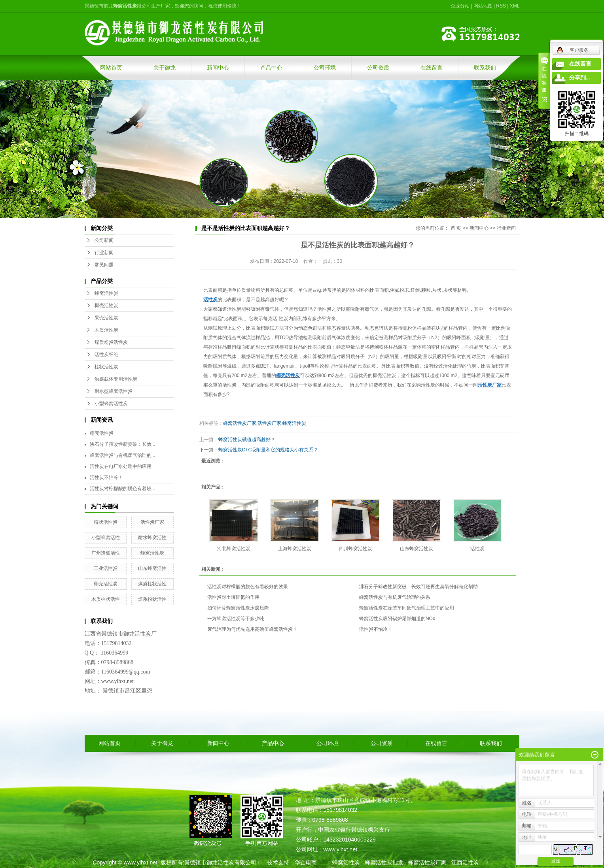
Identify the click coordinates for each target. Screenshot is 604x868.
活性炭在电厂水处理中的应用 (121, 466)
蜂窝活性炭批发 (384, 862)
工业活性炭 (106, 568)
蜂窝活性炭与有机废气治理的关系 (395, 597)
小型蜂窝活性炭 (111, 404)
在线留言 (432, 68)
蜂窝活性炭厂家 (240, 423)
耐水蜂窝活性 (152, 538)
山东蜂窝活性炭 (417, 549)
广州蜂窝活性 (106, 553)
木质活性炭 (106, 330)
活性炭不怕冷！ (106, 477)
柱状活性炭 (106, 367)
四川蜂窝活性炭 (356, 549)
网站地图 (483, 6)
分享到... (580, 78)
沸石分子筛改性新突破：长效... (123, 444)
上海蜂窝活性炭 (295, 549)
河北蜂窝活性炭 (234, 549)
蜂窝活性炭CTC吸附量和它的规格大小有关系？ (268, 450)
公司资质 (378, 68)
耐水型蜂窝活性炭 (114, 391)
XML (515, 6)
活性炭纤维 (106, 355)
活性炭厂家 (152, 522)
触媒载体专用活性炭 (116, 379)
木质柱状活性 (106, 599)
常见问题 (104, 265)
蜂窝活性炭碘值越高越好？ (247, 440)
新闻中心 (218, 68)
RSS (501, 6)
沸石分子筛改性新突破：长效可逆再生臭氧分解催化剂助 (418, 587)
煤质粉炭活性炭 (111, 342)
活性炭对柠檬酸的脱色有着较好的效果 (248, 587)
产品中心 (271, 68)
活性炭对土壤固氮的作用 (233, 597)
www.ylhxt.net (140, 862)
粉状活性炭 (106, 522)
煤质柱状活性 (152, 584)
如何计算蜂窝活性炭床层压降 (238, 608)
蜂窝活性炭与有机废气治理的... (123, 455)
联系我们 (485, 68)
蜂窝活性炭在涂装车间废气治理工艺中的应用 (407, 608)
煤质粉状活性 (152, 599)
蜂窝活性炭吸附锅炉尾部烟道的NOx (397, 619)
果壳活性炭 (106, 318)
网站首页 (111, 68)
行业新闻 (104, 253)
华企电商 (306, 862)
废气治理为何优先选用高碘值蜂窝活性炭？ (252, 629)
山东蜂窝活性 (152, 568)
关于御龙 (165, 68)
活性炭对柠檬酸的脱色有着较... (123, 489)
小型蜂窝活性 (106, 538)
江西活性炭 (465, 862)
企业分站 (460, 6)
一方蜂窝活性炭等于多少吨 (236, 619)
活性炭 (477, 549)
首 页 (456, 228)
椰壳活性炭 (106, 306)
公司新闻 (104, 240)
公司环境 (325, 68)
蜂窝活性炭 (106, 293)
